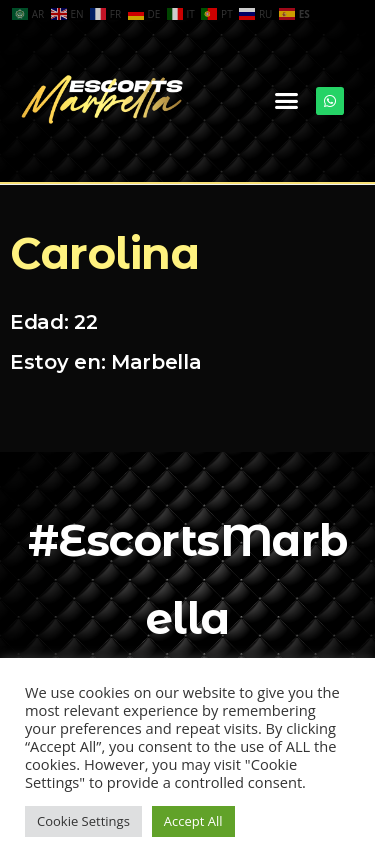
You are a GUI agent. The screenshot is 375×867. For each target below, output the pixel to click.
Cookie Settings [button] (83, 821)
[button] (286, 101)
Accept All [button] (193, 821)
